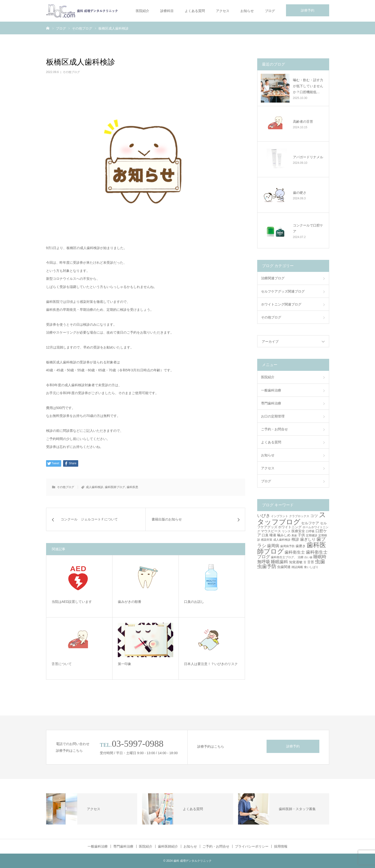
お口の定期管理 (273, 416)
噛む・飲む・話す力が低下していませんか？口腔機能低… (308, 86)
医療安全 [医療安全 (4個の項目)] (298, 531)
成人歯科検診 (95, 487)
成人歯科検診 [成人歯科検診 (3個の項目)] (282, 540)
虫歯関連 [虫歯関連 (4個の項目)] (284, 567)
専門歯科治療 (271, 403)
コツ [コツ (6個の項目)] (314, 516)
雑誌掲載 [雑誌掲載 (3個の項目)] (297, 567)
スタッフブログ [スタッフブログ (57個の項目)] (292, 518)
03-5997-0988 (138, 744)
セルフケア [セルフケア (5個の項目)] (310, 523)
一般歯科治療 (271, 390)
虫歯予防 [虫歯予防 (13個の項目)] (267, 566)
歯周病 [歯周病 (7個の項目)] (273, 546)
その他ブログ (71, 72)
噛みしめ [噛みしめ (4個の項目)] (284, 535)
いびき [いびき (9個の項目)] (264, 516)
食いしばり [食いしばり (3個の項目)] (311, 567)
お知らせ (247, 11)
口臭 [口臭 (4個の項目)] (265, 535)
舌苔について (62, 664)
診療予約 (308, 10)
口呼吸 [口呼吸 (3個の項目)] (310, 531)
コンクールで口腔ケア (308, 228)
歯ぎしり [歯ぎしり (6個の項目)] (308, 539)
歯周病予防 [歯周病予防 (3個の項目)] (287, 546)
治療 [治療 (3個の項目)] (301, 557)
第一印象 (125, 664)
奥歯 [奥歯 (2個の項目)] (294, 535)
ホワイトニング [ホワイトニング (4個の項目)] (290, 527)
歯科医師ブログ (115, 487)
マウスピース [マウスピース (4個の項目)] (271, 531)
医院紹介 (143, 11)
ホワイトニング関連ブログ (281, 304)
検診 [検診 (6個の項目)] (295, 539)
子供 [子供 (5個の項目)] (301, 535)
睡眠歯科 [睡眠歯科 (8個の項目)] (280, 562)
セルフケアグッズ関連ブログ (283, 291)
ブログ (270, 11)
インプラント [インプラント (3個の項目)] (280, 516)
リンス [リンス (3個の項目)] (286, 531)
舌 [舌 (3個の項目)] (305, 562)
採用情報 (281, 846)
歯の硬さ (300, 193)
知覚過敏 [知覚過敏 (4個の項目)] (296, 562)
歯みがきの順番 (130, 602)
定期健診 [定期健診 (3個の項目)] (312, 535)
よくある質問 (195, 11)
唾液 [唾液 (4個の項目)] (273, 535)
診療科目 (167, 11)
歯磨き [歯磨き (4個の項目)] (301, 546)
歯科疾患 (132, 487)
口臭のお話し (194, 602)
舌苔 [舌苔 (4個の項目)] (311, 562)
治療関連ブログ (273, 278)
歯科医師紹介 (168, 846)
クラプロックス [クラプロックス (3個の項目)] (299, 516)
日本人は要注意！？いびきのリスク (211, 664)
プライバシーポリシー (252, 846)
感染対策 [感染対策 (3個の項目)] (267, 540)
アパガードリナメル (308, 157)
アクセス (223, 11)
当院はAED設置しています (72, 602)
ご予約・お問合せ (274, 429)
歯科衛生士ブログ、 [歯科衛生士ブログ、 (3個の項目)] (284, 557)
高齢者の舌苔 (303, 122)
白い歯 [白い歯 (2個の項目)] (308, 557)
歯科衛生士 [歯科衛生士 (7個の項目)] (295, 552)
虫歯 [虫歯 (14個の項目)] (320, 561)
